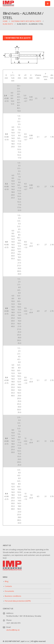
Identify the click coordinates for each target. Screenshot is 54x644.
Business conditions (13, 596)
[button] (48, 3)
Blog (7, 581)
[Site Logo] (8, 4)
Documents (9, 591)
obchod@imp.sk (13, 630)
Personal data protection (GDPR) (18, 601)
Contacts (8, 586)
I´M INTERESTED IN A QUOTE (18, 38)
